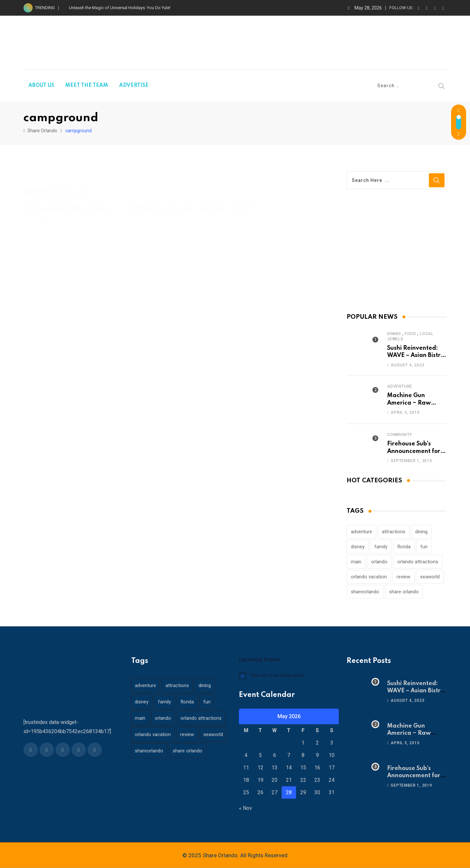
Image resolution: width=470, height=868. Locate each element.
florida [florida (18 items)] (404, 547)
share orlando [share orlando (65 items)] (404, 592)
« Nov (245, 808)
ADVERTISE (134, 86)
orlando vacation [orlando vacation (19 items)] (369, 577)
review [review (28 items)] (403, 577)
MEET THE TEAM (87, 86)
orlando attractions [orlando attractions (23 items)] (418, 562)
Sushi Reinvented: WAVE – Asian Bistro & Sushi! (416, 355)
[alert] (289, 675)
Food (410, 334)
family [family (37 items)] (381, 547)
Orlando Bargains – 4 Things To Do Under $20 (138, 201)
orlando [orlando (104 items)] (379, 562)
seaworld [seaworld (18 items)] (430, 577)
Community (400, 435)
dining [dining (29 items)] (421, 532)
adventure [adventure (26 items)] (361, 532)
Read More (50, 256)
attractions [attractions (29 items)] (394, 532)
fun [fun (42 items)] (424, 547)
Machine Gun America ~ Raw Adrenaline (409, 403)
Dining (394, 334)
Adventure (400, 386)
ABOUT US (41, 86)
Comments (122, 214)
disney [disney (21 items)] (358, 547)
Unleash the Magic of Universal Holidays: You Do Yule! (120, 8)
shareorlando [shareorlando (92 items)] (365, 592)
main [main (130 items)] (356, 562)
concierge (42, 214)
